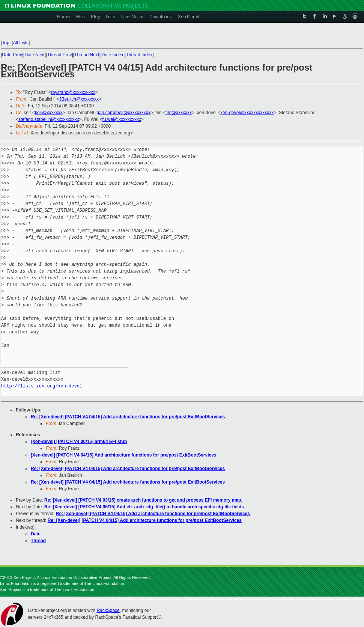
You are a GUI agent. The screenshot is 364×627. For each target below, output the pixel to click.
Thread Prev (59, 55)
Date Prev (12, 55)
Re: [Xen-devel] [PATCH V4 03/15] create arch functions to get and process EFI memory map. (143, 500)
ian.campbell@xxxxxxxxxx (124, 113)
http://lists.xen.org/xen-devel (42, 386)
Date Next (34, 55)
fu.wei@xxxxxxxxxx (122, 119)
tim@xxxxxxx (179, 113)
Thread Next (87, 55)
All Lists (21, 43)
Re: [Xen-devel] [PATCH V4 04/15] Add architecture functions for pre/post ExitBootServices (128, 417)
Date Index (113, 55)
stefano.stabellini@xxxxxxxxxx (49, 119)
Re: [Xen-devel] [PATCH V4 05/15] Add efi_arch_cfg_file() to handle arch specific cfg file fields (144, 507)
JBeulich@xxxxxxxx (79, 99)
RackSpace (108, 610)
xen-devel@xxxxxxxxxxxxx (247, 113)
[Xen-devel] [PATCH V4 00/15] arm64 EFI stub (79, 442)
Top (5, 43)
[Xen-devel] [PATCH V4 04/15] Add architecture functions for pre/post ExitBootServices (124, 455)
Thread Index (139, 55)
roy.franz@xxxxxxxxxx (73, 92)
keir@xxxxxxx (49, 113)
